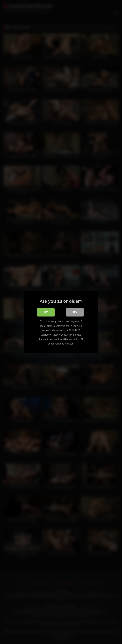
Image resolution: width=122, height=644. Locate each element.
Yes (46, 312)
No (75, 312)
